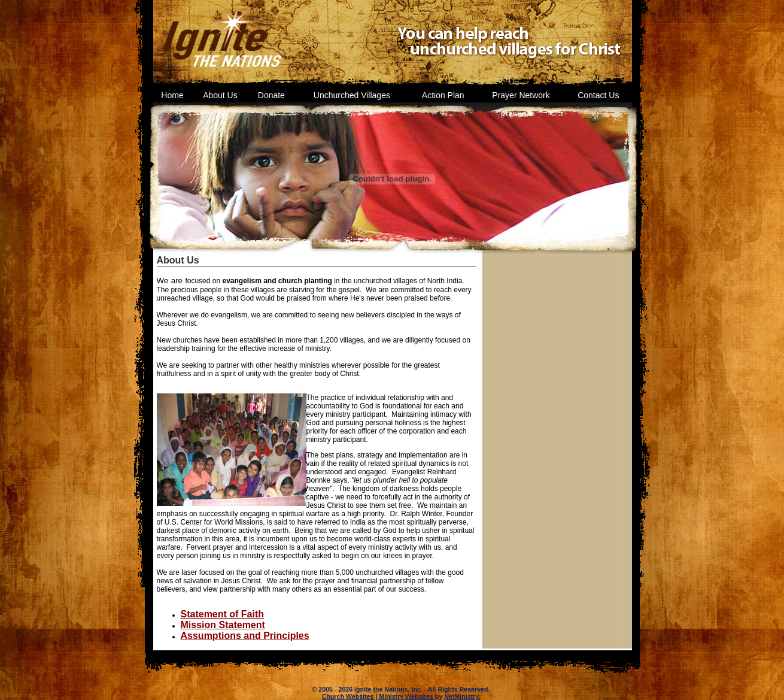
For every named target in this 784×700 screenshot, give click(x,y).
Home (172, 95)
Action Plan (443, 95)
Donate (271, 95)
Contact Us (598, 95)
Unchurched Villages (352, 95)
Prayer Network (521, 95)
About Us (220, 95)
